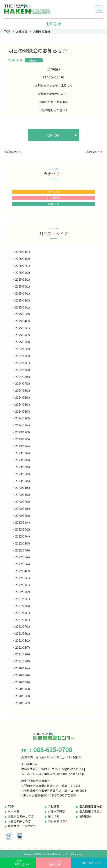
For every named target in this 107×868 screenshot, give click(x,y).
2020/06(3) (22, 696)
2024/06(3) (22, 390)
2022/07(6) (22, 550)
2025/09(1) (22, 293)
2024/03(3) (22, 411)
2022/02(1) (22, 585)
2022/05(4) (22, 564)
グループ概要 (56, 811)
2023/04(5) (22, 488)
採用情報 (54, 816)
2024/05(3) (22, 397)
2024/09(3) (22, 370)
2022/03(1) (22, 578)
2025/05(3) (22, 314)
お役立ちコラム (58, 821)
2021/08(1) (22, 620)
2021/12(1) (22, 599)
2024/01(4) (22, 425)
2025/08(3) (22, 300)
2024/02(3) (22, 418)
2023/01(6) (22, 509)
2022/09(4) (22, 536)
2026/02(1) (22, 266)
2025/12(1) (22, 279)
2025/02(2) (22, 335)
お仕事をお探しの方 (21, 816)
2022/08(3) (22, 543)
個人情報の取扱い (91, 811)
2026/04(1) (22, 252)
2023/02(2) (22, 502)
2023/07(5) (22, 467)
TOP (11, 806)
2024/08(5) (22, 377)
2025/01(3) (22, 342)
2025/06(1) (22, 307)
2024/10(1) (22, 363)
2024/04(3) (22, 404)
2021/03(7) (22, 647)
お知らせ (34, 60)
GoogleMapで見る (72, 769)
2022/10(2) (22, 529)
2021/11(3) (22, 606)
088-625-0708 (92, 863)
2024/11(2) (22, 356)
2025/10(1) (22, 286)
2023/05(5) (22, 481)
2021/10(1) (22, 613)
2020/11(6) (22, 675)
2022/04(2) (22, 571)
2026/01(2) (22, 273)
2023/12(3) (22, 432)
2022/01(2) (22, 592)
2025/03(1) (22, 328)
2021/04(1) (22, 640)
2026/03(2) (22, 259)
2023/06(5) (22, 474)
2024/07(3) (22, 383)
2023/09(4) (22, 453)
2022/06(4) (22, 557)
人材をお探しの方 (19, 821)
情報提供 (85, 816)
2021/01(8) (22, 661)
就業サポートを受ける (22, 826)
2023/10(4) (22, 446)
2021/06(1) (22, 633)
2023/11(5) (22, 439)
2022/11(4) (22, 522)
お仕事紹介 (54, 198)
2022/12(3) (22, 516)
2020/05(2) (22, 703)
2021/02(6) (22, 654)
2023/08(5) (22, 460)
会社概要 (54, 806)
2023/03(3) (22, 495)
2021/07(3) (22, 626)
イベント (54, 192)
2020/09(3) (22, 689)
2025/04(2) (22, 321)
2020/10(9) (22, 682)
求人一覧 (14, 811)
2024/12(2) (22, 349)
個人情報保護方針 (91, 806)
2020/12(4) (22, 668)
